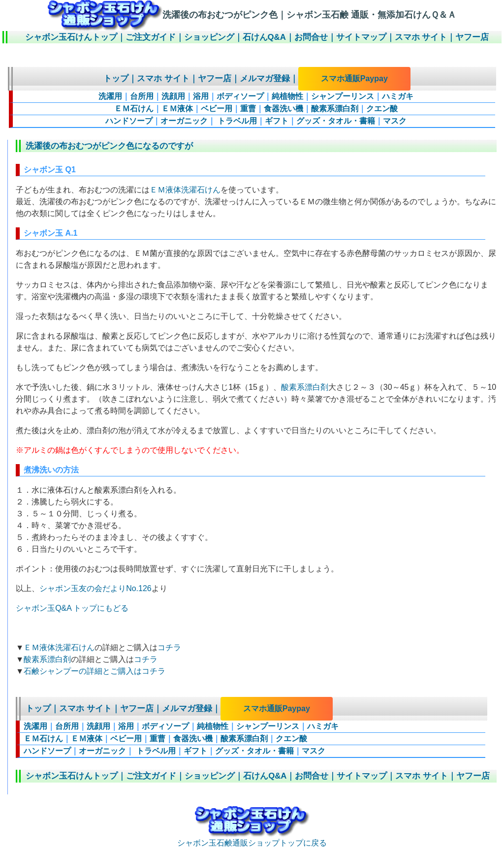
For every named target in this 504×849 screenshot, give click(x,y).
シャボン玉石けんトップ (71, 37)
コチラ (169, 647)
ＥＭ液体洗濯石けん (185, 190)
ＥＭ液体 (177, 109)
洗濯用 (110, 96)
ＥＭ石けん (134, 109)
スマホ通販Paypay (354, 79)
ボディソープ (240, 96)
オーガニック (184, 121)
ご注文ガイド (151, 37)
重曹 (248, 109)
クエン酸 (382, 109)
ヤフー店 (472, 37)
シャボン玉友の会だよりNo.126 (95, 588)
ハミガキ (398, 96)
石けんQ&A (264, 37)
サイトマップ (361, 37)
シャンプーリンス (343, 96)
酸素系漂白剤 (335, 109)
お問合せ (311, 37)
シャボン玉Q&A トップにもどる (72, 608)
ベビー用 (217, 109)
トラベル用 (236, 121)
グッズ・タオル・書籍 (336, 121)
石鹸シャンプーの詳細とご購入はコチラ (94, 671)
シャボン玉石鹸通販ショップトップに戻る (252, 839)
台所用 (142, 96)
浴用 (201, 96)
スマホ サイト (421, 37)
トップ (116, 79)
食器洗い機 (283, 109)
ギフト (277, 121)
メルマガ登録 (265, 79)
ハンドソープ (129, 121)
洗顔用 (173, 96)
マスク (395, 121)
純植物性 (287, 96)
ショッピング (209, 37)
